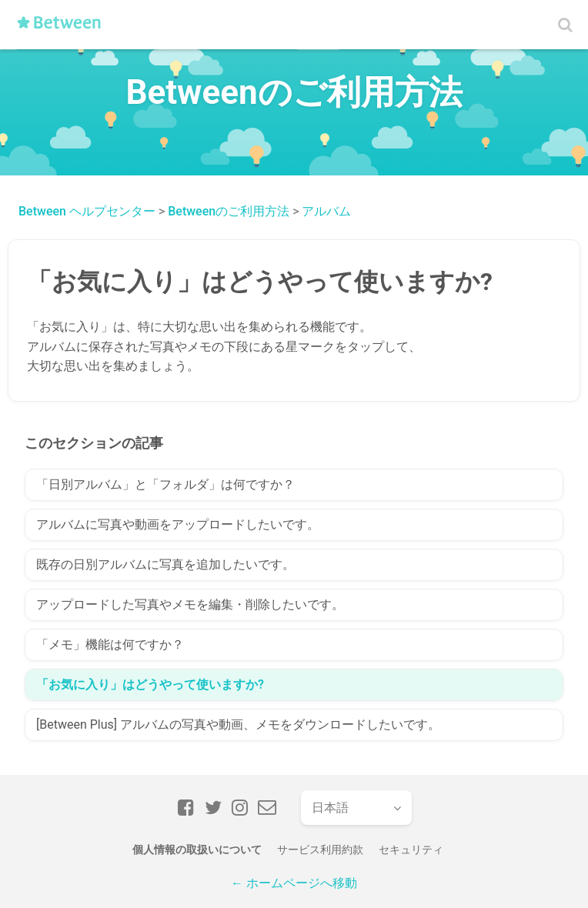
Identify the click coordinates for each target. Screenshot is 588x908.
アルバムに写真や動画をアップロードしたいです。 (178, 524)
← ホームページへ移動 (294, 883)
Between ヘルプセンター (87, 211)
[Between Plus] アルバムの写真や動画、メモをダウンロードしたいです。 (238, 724)
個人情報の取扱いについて (197, 850)
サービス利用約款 (320, 850)
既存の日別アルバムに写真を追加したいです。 (165, 564)
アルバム (326, 211)
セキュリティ (411, 850)
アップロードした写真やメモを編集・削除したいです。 (190, 604)
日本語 (330, 808)
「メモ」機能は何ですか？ (110, 644)
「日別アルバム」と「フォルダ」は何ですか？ (165, 484)
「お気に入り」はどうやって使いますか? (150, 684)
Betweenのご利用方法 (229, 211)
